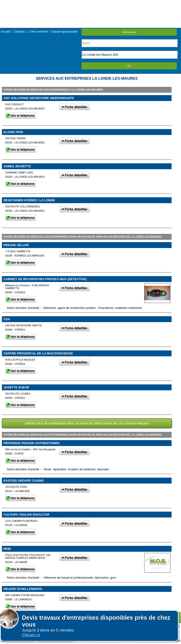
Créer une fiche (38, 32)
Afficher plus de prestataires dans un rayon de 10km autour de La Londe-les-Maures (87, 423)
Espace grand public (65, 32)
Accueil (5, 32)
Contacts (19, 32)
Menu (90, 3)
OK (129, 66)
